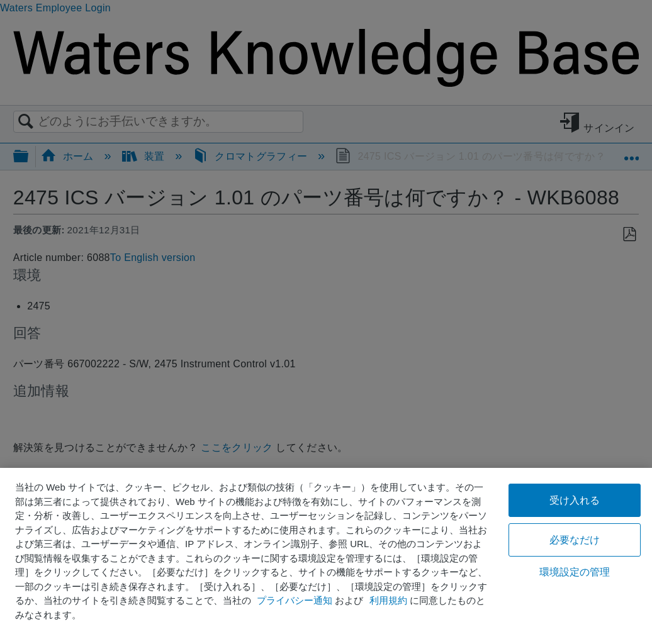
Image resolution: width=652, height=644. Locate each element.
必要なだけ (575, 540)
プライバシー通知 (295, 600)
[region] (326, 556)
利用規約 (388, 600)
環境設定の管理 (575, 572)
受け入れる (575, 500)
